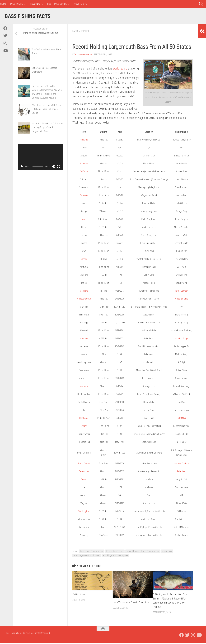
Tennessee (84, 473)
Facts (76, 32)
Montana (84, 340)
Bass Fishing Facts (33, 17)
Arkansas (84, 165)
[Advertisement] (40, 228)
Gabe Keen (181, 473)
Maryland (84, 292)
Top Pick (87, 32)
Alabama (84, 141)
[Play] (22, 168)
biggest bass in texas (115, 553)
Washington (84, 513)
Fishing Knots (80, 596)
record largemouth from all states (87, 557)
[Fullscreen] (59, 168)
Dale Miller (181, 419)
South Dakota (84, 465)
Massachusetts (84, 300)
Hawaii (84, 220)
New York (84, 387)
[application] (40, 158)
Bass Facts (16, 4)
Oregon (84, 427)
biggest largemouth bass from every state (143, 553)
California (84, 173)
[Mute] (53, 168)
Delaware (84, 197)
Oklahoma (84, 419)
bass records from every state (92, 553)
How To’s (79, 4)
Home (3, 4)
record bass (167, 553)
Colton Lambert (181, 292)
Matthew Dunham (181, 465)
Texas (84, 481)
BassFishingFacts (84, 56)
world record (120, 70)
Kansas (84, 260)
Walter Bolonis (181, 300)
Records (35, 4)
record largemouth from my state (115, 557)
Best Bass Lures (57, 4)
